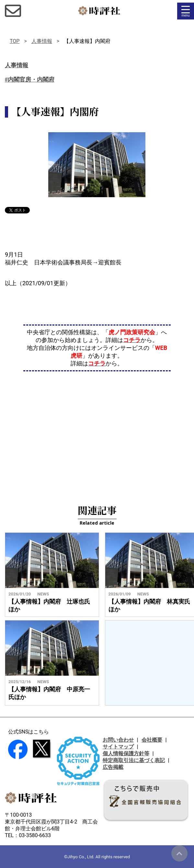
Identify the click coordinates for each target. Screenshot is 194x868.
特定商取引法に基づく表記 (134, 760)
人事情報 (42, 41)
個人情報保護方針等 (126, 753)
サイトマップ (118, 747)
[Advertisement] (97, 430)
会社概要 (152, 740)
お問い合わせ (118, 740)
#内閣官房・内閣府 (30, 80)
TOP (15, 41)
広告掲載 (113, 767)
